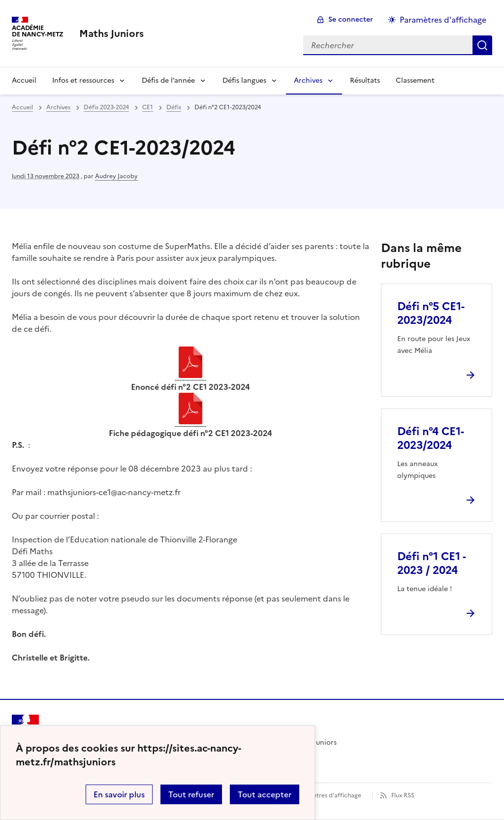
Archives (308, 80)
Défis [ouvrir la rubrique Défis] (174, 107)
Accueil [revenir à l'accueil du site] (22, 107)
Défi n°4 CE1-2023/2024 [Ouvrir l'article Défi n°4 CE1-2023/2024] (431, 438)
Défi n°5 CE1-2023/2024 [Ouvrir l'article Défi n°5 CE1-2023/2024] (431, 313)
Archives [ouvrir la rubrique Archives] (58, 107)
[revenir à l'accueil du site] (111, 33)
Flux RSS (403, 795)
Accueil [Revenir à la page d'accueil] (24, 80)
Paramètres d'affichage (328, 795)
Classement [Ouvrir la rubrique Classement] (415, 80)
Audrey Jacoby (116, 176)
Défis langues (244, 80)
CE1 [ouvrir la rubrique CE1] (148, 107)
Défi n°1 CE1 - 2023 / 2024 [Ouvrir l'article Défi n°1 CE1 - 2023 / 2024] (431, 563)
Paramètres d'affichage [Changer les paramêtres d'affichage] (443, 20)
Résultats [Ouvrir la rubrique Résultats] (365, 80)
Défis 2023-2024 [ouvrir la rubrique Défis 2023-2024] (106, 107)
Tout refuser (191, 794)
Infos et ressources (83, 80)
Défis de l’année (168, 80)
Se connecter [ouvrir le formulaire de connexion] (351, 19)
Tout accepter (265, 794)
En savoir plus (119, 794)
